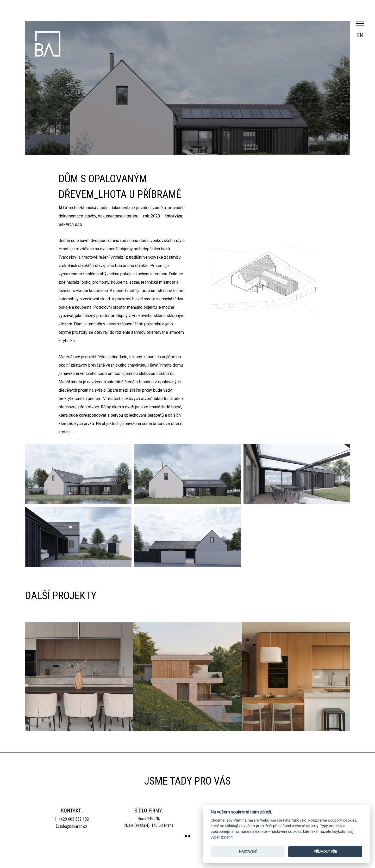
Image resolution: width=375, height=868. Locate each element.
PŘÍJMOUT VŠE (325, 851)
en (360, 35)
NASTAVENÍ (248, 851)
